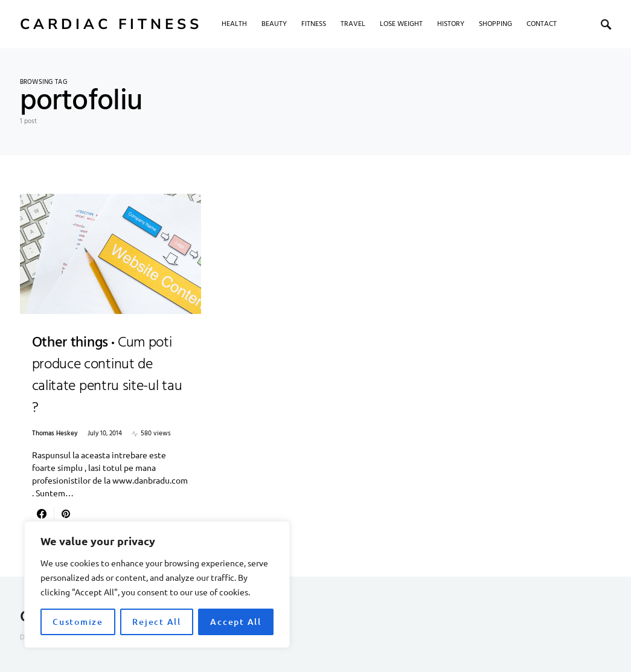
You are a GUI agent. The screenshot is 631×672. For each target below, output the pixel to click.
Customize (78, 622)
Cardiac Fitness (111, 24)
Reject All (157, 622)
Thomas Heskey (55, 434)
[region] (157, 584)
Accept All (236, 622)
